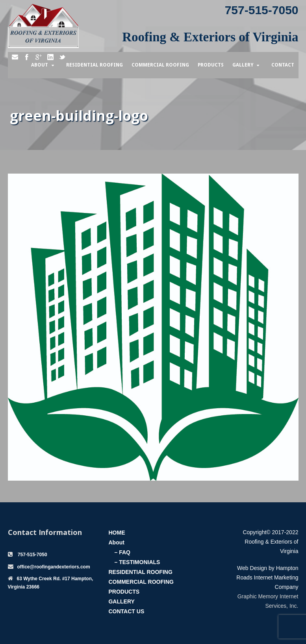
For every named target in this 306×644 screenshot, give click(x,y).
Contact (283, 65)
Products (211, 65)
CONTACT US (126, 611)
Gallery (243, 65)
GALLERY (121, 601)
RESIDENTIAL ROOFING (140, 572)
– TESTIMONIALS (137, 562)
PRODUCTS (124, 592)
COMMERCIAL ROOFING (141, 582)
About (40, 65)
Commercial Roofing (160, 65)
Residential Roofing (95, 65)
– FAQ (122, 552)
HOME (117, 533)
